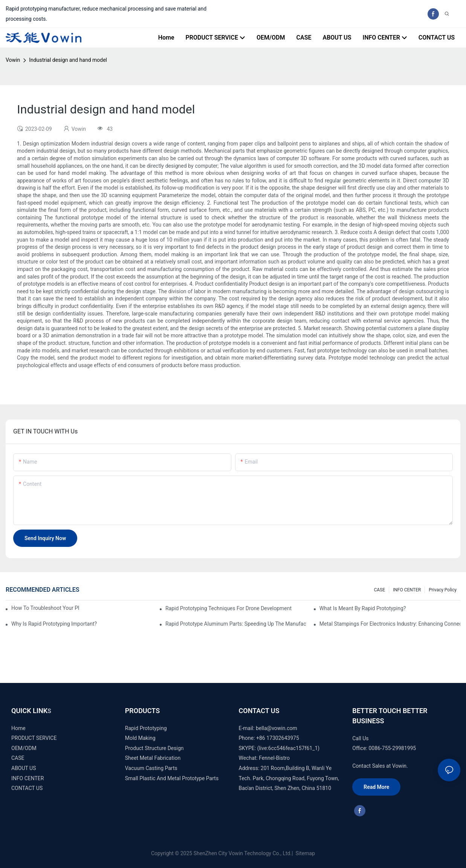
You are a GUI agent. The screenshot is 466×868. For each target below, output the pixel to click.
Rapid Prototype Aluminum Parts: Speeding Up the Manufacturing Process (236, 624)
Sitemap (305, 853)
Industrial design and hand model (68, 60)
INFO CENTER (407, 590)
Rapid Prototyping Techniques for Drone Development (228, 608)
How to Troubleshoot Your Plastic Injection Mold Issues (45, 608)
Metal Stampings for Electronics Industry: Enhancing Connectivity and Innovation (390, 624)
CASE (379, 590)
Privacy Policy (443, 590)
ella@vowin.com (278, 728)
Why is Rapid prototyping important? (54, 624)
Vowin (13, 60)
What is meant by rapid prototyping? (363, 608)
